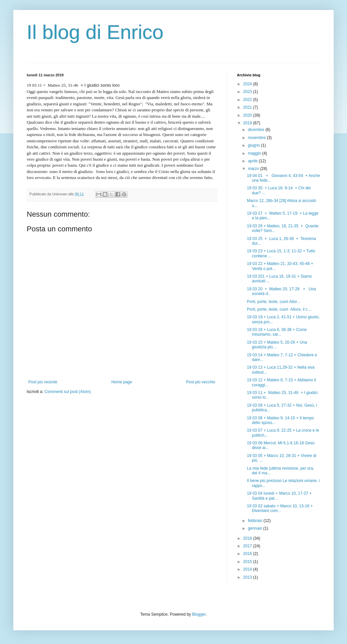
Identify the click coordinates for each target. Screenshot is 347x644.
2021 (248, 107)
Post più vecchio (201, 382)
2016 (248, 554)
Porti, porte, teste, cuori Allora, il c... (279, 309)
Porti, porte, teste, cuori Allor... (274, 302)
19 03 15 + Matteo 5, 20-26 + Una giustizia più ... (277, 345)
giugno (254, 145)
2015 (248, 562)
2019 (248, 123)
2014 (248, 569)
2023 (248, 92)
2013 (248, 577)
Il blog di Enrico (95, 32)
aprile (253, 161)
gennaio (256, 528)
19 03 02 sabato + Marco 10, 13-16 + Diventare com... (280, 508)
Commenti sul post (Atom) (68, 392)
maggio (255, 153)
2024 (248, 84)
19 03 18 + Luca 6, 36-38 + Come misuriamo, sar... (277, 332)
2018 (248, 538)
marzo (254, 169)
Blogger (199, 614)
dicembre (257, 130)
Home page (122, 382)
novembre (257, 138)
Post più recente (43, 382)
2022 (248, 100)
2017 (248, 546)
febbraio (256, 521)
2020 (248, 115)
